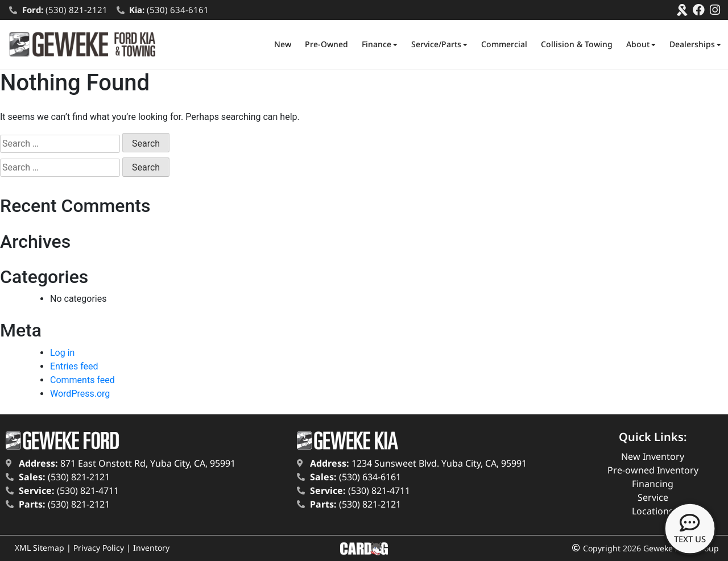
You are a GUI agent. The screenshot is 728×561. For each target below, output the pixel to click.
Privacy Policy (99, 548)
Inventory (151, 548)
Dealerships (695, 44)
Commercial (504, 44)
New (283, 44)
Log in (62, 353)
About (641, 44)
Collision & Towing (577, 44)
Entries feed (74, 366)
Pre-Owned (326, 44)
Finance (380, 44)
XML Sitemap (40, 548)
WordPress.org (80, 394)
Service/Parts (439, 44)
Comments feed (82, 380)
